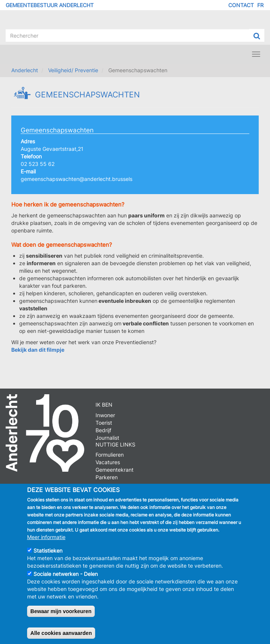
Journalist (107, 438)
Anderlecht (25, 70)
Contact (241, 5)
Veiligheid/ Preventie (73, 70)
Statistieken (48, 557)
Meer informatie (46, 544)
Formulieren (110, 455)
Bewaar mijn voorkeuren (61, 618)
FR (260, 5)
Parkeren (107, 477)
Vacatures (108, 462)
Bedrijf (103, 430)
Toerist (104, 423)
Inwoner (105, 415)
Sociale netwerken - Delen (66, 581)
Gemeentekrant (115, 470)
